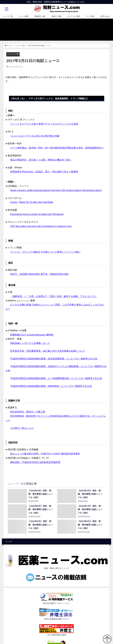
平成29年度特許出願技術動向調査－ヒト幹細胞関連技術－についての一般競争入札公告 (56, 378)
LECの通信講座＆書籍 (56, 635)
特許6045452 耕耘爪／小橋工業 (28, 412)
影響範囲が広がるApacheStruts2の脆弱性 (32, 335)
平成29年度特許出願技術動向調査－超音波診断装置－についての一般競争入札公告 (54, 359)
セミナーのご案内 (74, 16)
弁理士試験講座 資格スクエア (56, 619)
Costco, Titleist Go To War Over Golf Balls (32, 202)
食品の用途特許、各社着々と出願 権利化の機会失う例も (41, 160)
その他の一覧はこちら (22, 428)
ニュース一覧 (8, 16)
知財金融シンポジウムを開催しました (30, 343)
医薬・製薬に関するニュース (57, 568)
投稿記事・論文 (40, 16)
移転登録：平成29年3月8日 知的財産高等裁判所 (35, 462)
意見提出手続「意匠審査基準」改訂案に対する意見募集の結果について (48, 351)
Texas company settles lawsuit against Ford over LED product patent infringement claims (56, 190)
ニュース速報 (23, 16)
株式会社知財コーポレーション (56, 603)
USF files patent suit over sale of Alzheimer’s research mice (41, 226)
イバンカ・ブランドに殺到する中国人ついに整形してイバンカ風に (45, 252)
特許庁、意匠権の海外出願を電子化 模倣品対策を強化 (39, 274)
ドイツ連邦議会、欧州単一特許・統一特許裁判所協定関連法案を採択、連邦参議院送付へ (57, 148)
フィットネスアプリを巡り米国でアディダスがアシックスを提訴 (44, 124)
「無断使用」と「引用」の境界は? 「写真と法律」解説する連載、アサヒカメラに (53, 296)
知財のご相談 (56, 16)
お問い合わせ (105, 16)
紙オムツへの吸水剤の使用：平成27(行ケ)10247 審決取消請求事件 (45, 454)
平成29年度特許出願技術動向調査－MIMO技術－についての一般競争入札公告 (51, 386)
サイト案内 (90, 16)
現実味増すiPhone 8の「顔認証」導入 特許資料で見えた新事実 (44, 172)
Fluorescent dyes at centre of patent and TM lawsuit (37, 214)
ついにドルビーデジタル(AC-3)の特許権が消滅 (35, 136)
